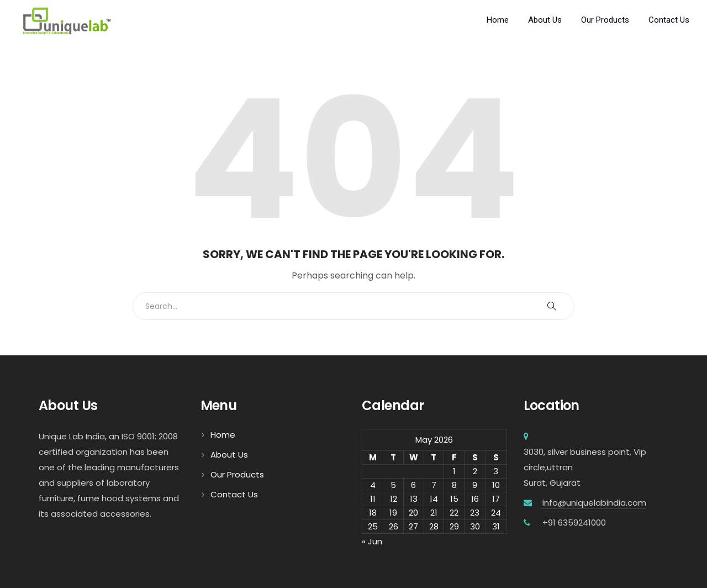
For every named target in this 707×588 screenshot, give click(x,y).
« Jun (372, 541)
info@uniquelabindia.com (593, 503)
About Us (545, 20)
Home (498, 20)
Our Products (605, 20)
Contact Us (669, 20)
